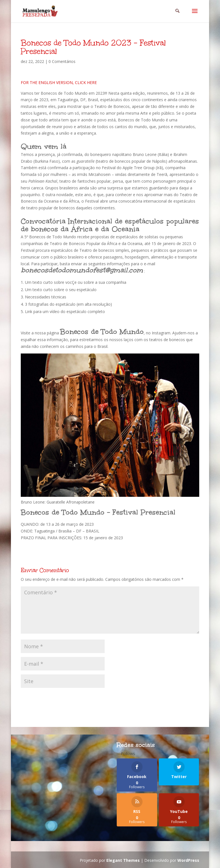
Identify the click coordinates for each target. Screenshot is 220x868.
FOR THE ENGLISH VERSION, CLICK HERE (59, 82)
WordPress (188, 860)
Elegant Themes (123, 860)
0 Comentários (62, 61)
